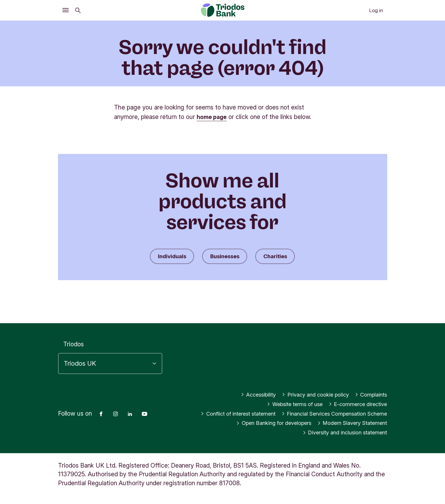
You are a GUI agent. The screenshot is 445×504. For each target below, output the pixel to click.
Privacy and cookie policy (307, 385)
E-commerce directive (353, 395)
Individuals (167, 257)
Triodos (73, 335)
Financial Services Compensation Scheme (327, 414)
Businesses (225, 257)
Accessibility (244, 385)
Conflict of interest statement (343, 404)
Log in (376, 10)
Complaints (369, 385)
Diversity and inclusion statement (339, 433)
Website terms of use (281, 395)
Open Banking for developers (259, 423)
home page (213, 117)
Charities (280, 257)
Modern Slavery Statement (348, 423)
